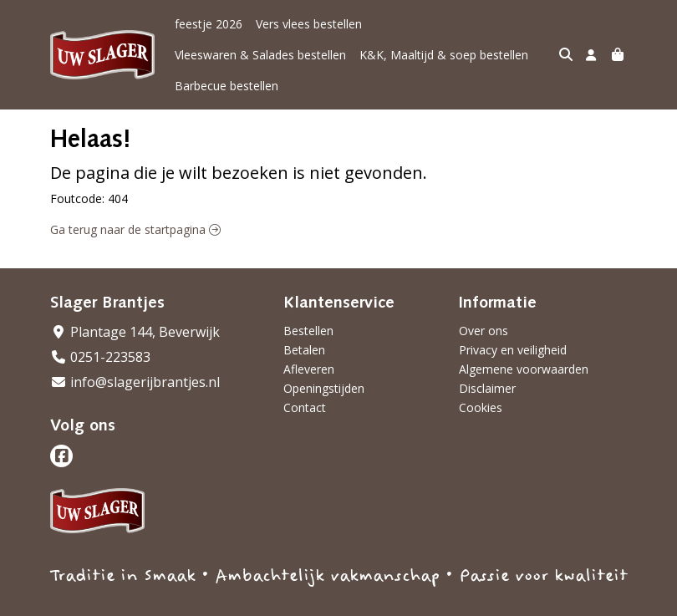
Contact (305, 377)
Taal (62, 601)
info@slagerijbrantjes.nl (135, 351)
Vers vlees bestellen (309, 24)
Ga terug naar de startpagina (135, 199)
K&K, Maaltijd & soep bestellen (259, 55)
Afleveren (309, 338)
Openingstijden (324, 357)
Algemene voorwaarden (524, 338)
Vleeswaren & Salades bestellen (461, 24)
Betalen (304, 319)
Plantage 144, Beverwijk (135, 301)
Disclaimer (487, 357)
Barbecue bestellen (409, 55)
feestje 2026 (209, 24)
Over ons (484, 300)
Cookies (481, 377)
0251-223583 (100, 326)
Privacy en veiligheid (513, 319)
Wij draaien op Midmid (562, 601)
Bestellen (308, 300)
